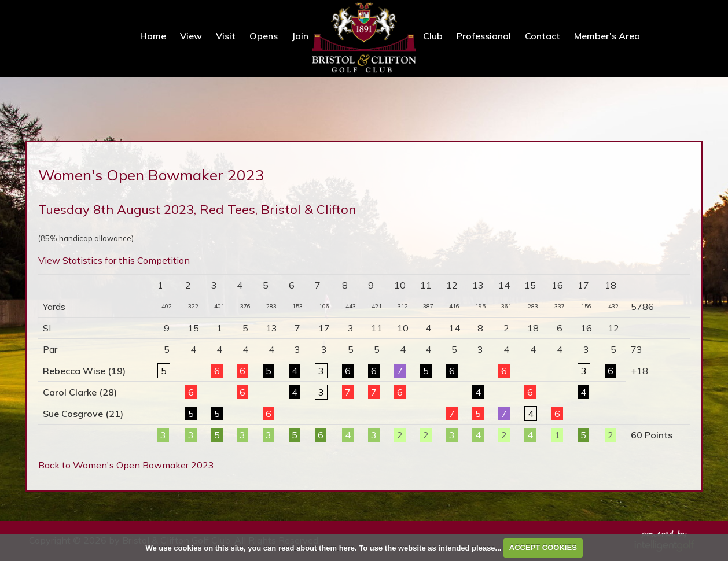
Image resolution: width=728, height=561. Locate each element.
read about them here (317, 547)
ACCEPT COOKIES (543, 547)
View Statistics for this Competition (114, 260)
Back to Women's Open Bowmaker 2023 (126, 465)
